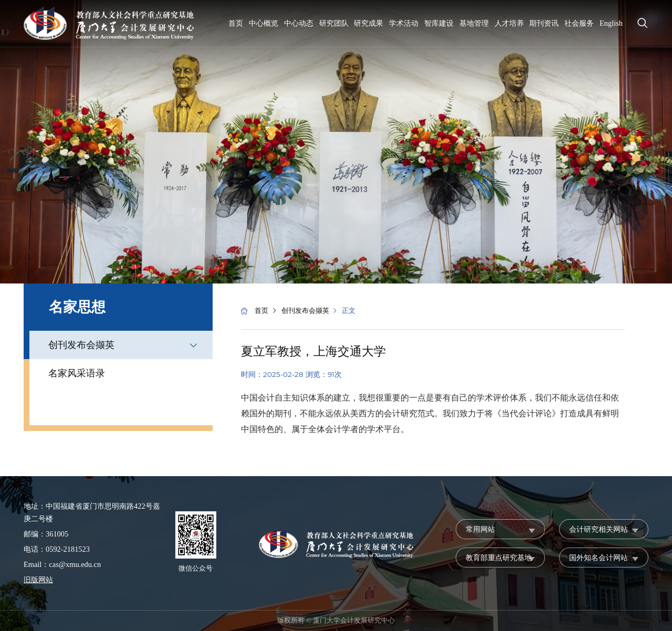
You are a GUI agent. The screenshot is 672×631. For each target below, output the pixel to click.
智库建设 (439, 23)
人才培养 (509, 23)
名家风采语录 (77, 373)
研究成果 (369, 23)
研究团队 (334, 23)
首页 (236, 23)
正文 (349, 311)
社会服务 (579, 23)
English (611, 23)
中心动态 (299, 23)
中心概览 (264, 23)
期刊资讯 (544, 23)
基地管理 (474, 23)
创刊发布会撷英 (81, 345)
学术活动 (404, 23)
